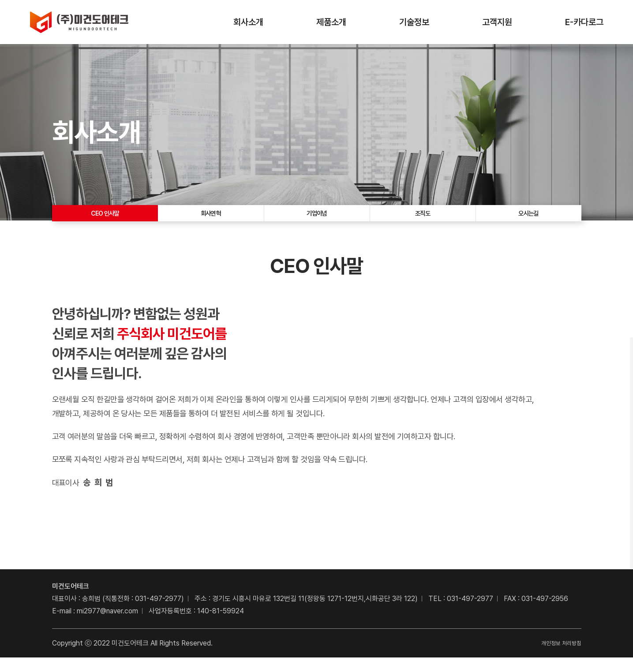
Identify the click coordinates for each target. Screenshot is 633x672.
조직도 (423, 220)
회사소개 (248, 22)
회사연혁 (211, 220)
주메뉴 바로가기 (0, 0)
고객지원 (497, 22)
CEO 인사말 (105, 220)
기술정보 (414, 22)
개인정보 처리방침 (556, 657)
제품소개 (331, 22)
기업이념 (317, 220)
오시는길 (528, 220)
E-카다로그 (584, 22)
